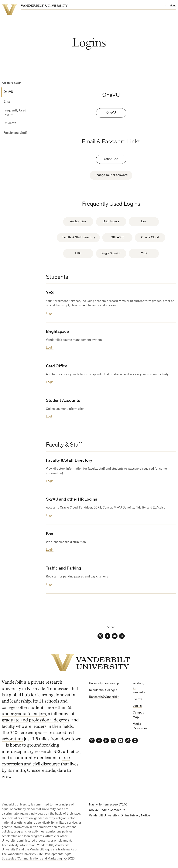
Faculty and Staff (15, 133)
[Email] (115, 636)
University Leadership (104, 684)
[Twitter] (100, 636)
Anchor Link (78, 222)
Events (137, 699)
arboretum (12, 739)
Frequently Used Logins (15, 113)
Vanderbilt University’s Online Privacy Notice (120, 816)
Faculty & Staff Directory (78, 238)
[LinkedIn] (122, 636)
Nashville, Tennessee (48, 689)
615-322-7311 (98, 810)
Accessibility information (19, 845)
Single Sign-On (111, 254)
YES (144, 254)
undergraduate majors (24, 714)
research (43, 752)
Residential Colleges (103, 690)
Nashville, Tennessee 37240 (108, 805)
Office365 (117, 238)
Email (7, 102)
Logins (137, 706)
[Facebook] (108, 636)
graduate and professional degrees (35, 720)
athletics (71, 752)
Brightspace (111, 222)
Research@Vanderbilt (104, 697)
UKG (78, 254)
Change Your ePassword (111, 175)
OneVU (8, 92)
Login (50, 313)
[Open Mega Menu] (171, 6)
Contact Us (117, 810)
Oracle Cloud (150, 238)
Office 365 (111, 159)
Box (144, 222)
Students (10, 123)
